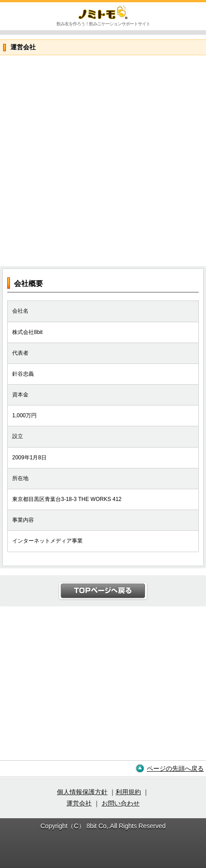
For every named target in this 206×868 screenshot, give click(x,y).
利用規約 (128, 792)
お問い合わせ (121, 803)
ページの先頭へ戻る (175, 768)
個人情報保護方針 (82, 792)
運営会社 (79, 803)
